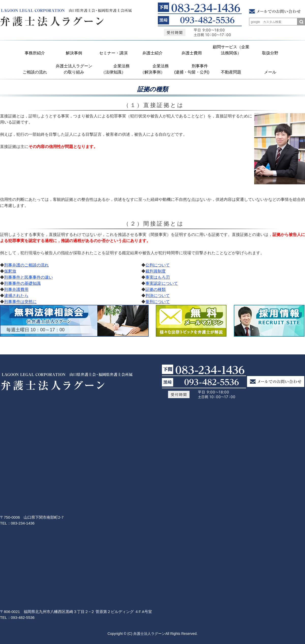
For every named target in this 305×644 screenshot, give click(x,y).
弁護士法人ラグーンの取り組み (74, 69)
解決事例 (74, 53)
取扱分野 (270, 53)
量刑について (158, 302)
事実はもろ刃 (158, 277)
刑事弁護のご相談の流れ (26, 265)
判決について (158, 296)
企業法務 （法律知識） (115, 69)
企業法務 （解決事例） (154, 69)
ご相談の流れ (35, 72)
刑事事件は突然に (20, 302)
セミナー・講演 (113, 53)
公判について (158, 265)
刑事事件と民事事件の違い (28, 277)
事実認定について (162, 283)
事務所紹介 (35, 53)
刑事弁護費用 (16, 289)
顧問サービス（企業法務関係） (231, 50)
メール (270, 72)
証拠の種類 (156, 289)
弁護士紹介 (152, 53)
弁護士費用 (192, 53)
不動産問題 (231, 72)
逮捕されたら (16, 296)
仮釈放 (10, 271)
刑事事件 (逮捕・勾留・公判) (192, 69)
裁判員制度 (156, 271)
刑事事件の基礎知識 (22, 283)
